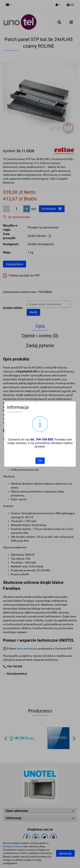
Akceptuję (65, 853)
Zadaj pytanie (15, 264)
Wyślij (33, 312)
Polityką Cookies (12, 846)
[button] (70, 5)
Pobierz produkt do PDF (21, 276)
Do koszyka (52, 209)
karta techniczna (27, 649)
